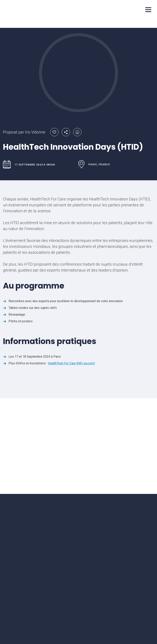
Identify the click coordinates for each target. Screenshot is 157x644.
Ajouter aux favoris (54, 132)
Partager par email (66, 132)
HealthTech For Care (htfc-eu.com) (71, 363)
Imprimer (77, 132)
